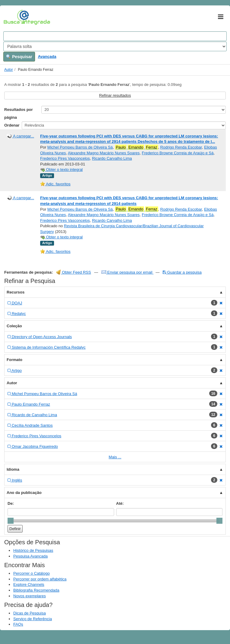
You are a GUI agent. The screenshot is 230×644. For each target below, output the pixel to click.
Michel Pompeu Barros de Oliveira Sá (80, 147)
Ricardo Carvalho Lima (112, 158)
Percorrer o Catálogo (32, 573)
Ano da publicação (24, 493)
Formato (14, 360)
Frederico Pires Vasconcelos (65, 158)
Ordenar (12, 125)
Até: (120, 503)
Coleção (14, 326)
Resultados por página (19, 113)
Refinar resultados (115, 95)
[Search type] (115, 46)
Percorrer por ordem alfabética (40, 579)
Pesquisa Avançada (30, 556)
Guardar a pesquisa (182, 272)
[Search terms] (115, 36)
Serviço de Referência (33, 619)
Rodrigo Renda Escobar (181, 147)
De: (11, 503)
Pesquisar (19, 57)
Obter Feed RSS (74, 272)
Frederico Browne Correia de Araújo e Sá (178, 153)
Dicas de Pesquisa (30, 613)
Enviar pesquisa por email (128, 272)
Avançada (47, 57)
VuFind (13, 17)
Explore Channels (29, 584)
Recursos (16, 292)
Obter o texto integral (61, 170)
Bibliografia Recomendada (36, 590)
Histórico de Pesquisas (33, 550)
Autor (9, 70)
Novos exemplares (30, 596)
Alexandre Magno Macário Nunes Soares (104, 153)
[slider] (11, 521)
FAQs (18, 624)
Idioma (13, 469)
